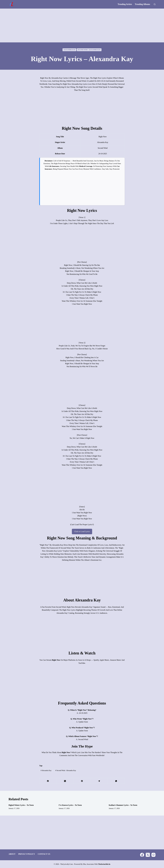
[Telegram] (99, 781)
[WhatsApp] (116, 781)
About (12, 854)
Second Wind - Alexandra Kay (89, 50)
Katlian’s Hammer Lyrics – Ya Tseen (123, 805)
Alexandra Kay (69, 50)
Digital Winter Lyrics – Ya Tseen (21, 805)
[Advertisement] (82, 25)
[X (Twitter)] (65, 781)
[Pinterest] (82, 781)
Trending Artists (125, 4)
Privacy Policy (27, 854)
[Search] (155, 4)
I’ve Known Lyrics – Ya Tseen (70, 805)
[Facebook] (48, 781)
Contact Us (44, 854)
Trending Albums (142, 4)
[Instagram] (153, 855)
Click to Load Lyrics (82, 531)
